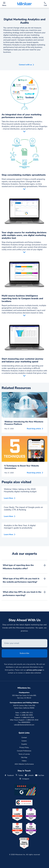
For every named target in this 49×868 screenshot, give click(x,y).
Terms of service (24, 754)
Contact (24, 738)
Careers (24, 741)
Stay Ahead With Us (25, 621)
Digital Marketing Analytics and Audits (24, 21)
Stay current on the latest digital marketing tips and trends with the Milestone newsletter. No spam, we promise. (25, 628)
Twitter (19, 775)
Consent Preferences (24, 751)
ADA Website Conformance (24, 764)
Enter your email (2, 640)
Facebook (9, 775)
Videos (24, 761)
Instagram (24, 779)
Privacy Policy (24, 747)
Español (24, 744)
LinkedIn (29, 775)
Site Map (24, 757)
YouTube (40, 775)
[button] (25, 64)
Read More (24, 132)
